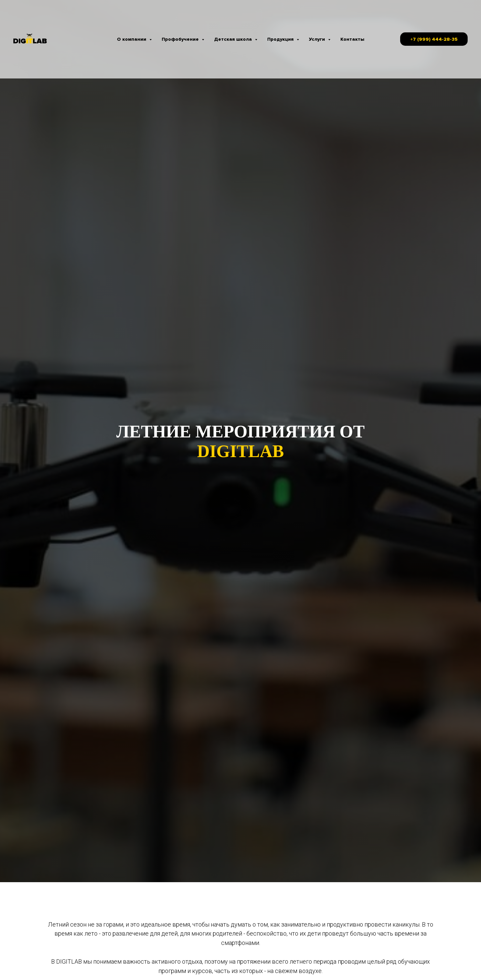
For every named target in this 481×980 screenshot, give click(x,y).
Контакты (352, 39)
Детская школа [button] (234, 39)
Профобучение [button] (181, 39)
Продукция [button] (281, 39)
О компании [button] (132, 39)
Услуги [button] (318, 39)
